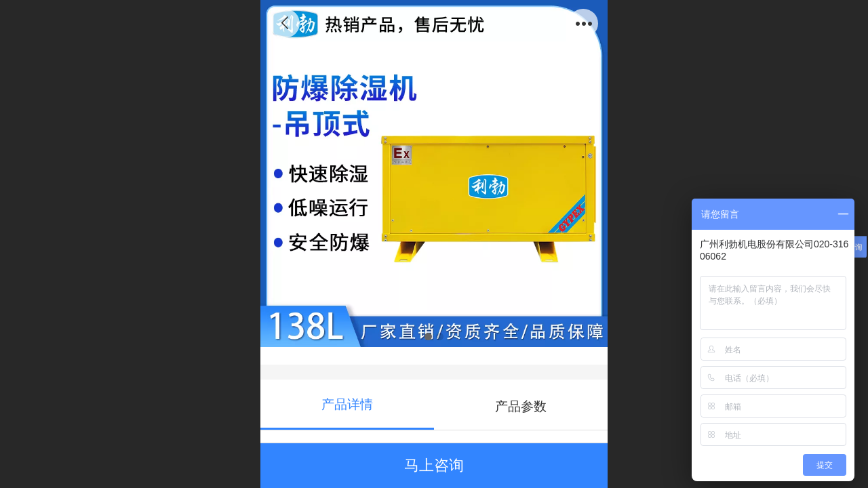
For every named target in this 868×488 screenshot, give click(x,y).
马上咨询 (434, 465)
